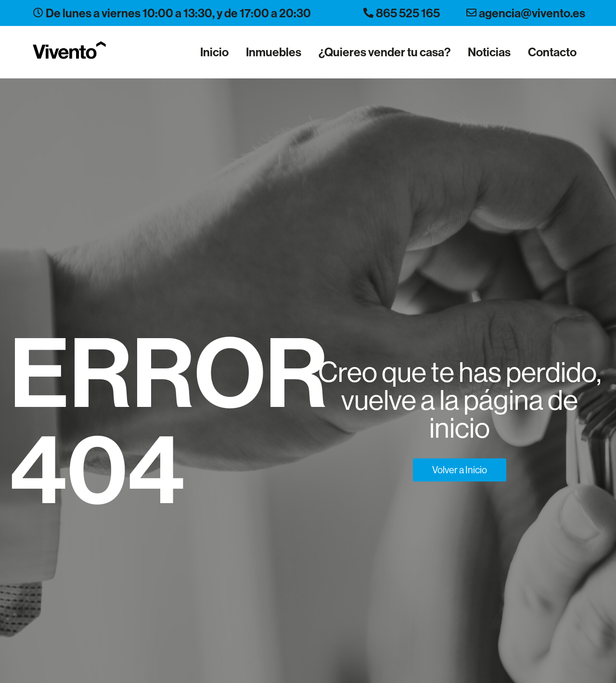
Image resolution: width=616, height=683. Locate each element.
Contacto (552, 52)
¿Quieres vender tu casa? (385, 52)
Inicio (214, 52)
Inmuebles (274, 52)
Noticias (489, 52)
